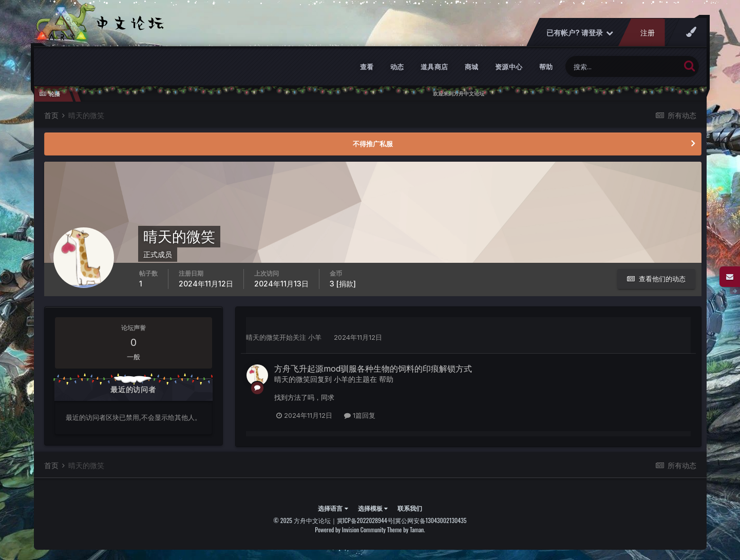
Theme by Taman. (406, 529)
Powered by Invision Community (350, 529)
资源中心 (509, 67)
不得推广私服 (373, 144)
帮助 (546, 67)
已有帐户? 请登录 (579, 33)
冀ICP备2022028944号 (365, 520)
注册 (647, 33)
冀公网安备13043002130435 (431, 520)
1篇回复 (360, 415)
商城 (472, 67)
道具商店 (434, 67)
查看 (367, 67)
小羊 (315, 337)
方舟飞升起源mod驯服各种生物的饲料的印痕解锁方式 (373, 369)
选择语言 (333, 508)
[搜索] (623, 66)
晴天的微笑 (263, 337)
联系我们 (410, 508)
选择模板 (373, 508)
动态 (397, 67)
